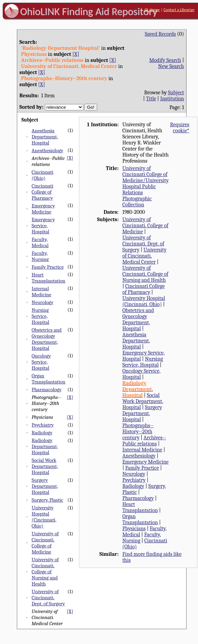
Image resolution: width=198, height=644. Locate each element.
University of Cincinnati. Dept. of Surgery (48, 598)
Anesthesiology (47, 150)
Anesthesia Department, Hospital (45, 137)
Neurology (43, 302)
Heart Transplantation (49, 278)
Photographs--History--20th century (138, 432)
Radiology (42, 433)
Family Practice (48, 267)
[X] (76, 54)
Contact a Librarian (179, 10)
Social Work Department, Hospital (45, 466)
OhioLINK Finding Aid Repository (89, 11)
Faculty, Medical (40, 242)
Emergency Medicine (43, 209)
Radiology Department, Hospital (45, 446)
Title (151, 99)
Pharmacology (47, 389)
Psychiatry (43, 425)
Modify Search (165, 60)
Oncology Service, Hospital (41, 362)
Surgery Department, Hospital (45, 486)
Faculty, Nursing (40, 256)
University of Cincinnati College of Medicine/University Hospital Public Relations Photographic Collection (146, 187)
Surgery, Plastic (48, 500)
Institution (172, 99)
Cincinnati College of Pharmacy (43, 192)
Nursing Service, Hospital (40, 316)
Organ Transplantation (49, 379)
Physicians (134, 529)
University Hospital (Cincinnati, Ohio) (44, 517)
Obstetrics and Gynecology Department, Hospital (47, 339)
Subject (176, 93)
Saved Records (160, 34)
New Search (171, 66)
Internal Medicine (41, 292)
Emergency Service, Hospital (43, 226)
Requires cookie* (180, 128)
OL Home (152, 10)
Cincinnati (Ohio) (43, 175)
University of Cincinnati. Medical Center (145, 256)
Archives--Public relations (144, 441)
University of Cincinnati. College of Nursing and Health (45, 572)
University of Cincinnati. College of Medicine (45, 543)
